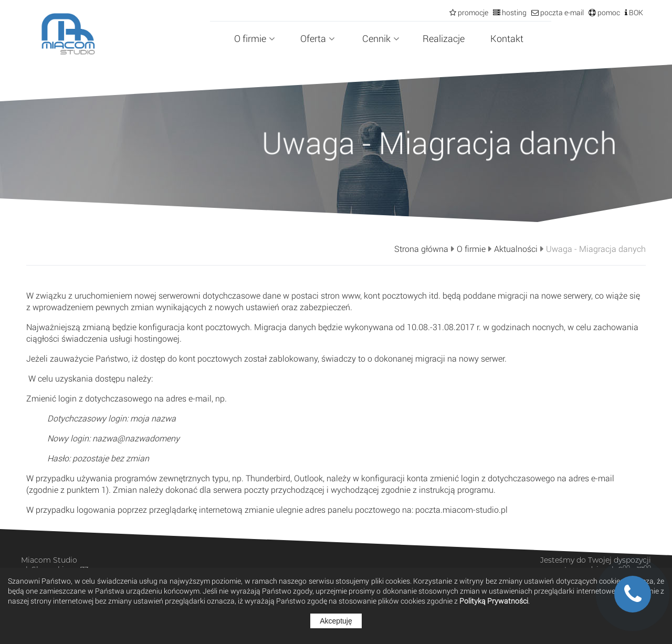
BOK (635, 12)
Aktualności (516, 249)
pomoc (608, 12)
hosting (513, 12)
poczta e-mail (561, 12)
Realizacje (444, 38)
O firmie (255, 38)
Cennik (381, 38)
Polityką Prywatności (494, 601)
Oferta (318, 38)
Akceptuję (336, 621)
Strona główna (421, 249)
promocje (472, 12)
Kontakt (507, 38)
